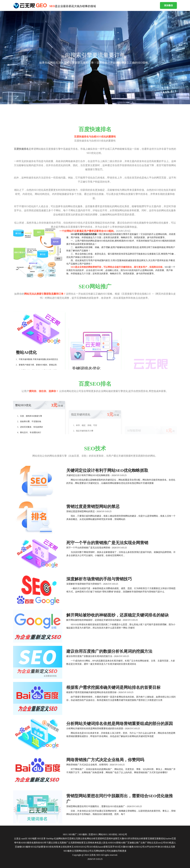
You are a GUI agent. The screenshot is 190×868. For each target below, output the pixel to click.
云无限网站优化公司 (82, 851)
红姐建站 (113, 851)
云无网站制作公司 (100, 851)
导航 (120, 851)
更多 (124, 851)
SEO (98, 855)
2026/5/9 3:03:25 (95, 859)
